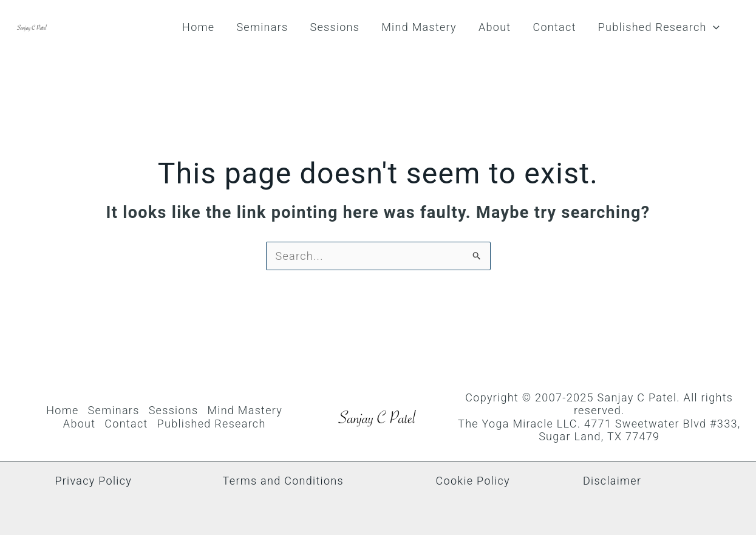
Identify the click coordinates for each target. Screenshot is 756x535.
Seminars (262, 27)
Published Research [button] (659, 27)
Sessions (335, 27)
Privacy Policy (93, 481)
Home (198, 27)
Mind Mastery (419, 27)
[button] (713, 27)
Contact (554, 27)
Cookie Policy (473, 481)
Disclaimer (612, 481)
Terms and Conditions (283, 481)
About (495, 27)
